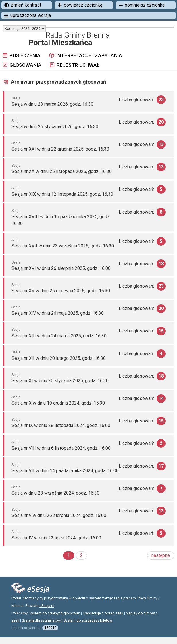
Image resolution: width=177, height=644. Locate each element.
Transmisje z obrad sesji (103, 613)
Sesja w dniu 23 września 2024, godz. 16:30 (55, 493)
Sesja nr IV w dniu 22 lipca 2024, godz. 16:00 (56, 538)
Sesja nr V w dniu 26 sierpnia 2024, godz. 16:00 (59, 515)
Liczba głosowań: (142, 100)
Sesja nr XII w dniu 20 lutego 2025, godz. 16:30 (59, 358)
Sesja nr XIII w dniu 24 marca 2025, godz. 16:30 (59, 336)
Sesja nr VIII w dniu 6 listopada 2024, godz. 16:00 (61, 448)
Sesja (16, 98)
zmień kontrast (23, 5)
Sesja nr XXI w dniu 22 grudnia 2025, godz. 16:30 (60, 149)
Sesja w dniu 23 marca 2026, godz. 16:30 (52, 104)
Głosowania (22, 65)
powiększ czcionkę (80, 5)
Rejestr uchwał (75, 65)
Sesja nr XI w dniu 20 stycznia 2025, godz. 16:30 (60, 381)
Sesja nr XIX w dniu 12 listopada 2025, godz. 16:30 (62, 194)
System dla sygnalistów (41, 620)
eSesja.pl (47, 606)
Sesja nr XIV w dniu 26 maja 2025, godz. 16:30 (58, 313)
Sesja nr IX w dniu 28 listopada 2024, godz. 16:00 (61, 425)
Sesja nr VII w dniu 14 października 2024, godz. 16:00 (65, 471)
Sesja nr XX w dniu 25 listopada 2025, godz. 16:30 (62, 171)
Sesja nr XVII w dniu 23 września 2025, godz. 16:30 (63, 246)
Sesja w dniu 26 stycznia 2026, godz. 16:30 (55, 127)
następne (161, 555)
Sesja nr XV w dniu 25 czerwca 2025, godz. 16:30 (61, 291)
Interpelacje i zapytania (86, 55)
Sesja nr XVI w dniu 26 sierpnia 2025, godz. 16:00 (61, 268)
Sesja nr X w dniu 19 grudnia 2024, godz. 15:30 (58, 403)
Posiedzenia (22, 55)
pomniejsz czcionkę (142, 5)
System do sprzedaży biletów (88, 620)
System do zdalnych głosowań (55, 613)
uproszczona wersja (28, 15)
